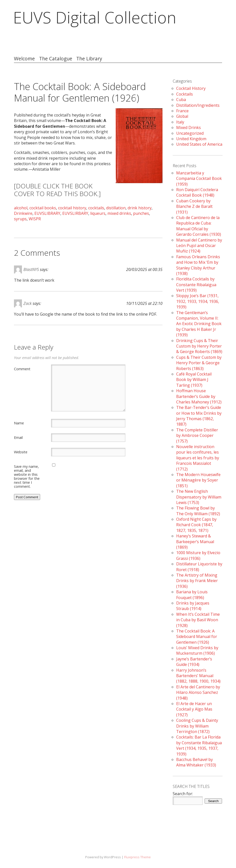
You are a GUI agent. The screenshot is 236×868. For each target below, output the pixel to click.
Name (19, 423)
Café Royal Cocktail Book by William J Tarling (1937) (194, 380)
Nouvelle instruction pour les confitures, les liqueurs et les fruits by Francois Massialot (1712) (198, 458)
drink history (140, 208)
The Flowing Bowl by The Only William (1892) (198, 511)
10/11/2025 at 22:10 (144, 303)
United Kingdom (191, 139)
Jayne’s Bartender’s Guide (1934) (194, 662)
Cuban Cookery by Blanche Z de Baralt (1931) (194, 206)
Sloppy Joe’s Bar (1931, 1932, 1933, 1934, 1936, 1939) (198, 301)
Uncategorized (190, 133)
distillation (116, 208)
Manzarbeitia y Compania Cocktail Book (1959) (199, 179)
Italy (180, 122)
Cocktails (185, 94)
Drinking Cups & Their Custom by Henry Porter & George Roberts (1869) (199, 346)
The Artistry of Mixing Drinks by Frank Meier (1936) (197, 581)
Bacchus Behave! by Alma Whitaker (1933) (196, 762)
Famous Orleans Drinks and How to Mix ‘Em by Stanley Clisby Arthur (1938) (198, 265)
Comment (22, 369)
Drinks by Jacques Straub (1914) (193, 606)
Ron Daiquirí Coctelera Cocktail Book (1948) (197, 192)
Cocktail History (191, 88)
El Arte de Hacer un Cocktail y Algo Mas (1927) (194, 709)
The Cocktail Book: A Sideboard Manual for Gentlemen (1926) (197, 637)
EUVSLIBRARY (47, 213)
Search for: (183, 794)
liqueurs (98, 213)
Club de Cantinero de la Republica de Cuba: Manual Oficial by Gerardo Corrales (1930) (199, 226)
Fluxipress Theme (137, 857)
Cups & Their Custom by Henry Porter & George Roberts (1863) (199, 363)
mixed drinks (119, 213)
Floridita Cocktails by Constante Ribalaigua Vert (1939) (196, 285)
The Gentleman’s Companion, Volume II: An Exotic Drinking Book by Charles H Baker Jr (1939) (199, 324)
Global (182, 116)
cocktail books (43, 208)
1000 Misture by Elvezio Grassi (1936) (198, 555)
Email (18, 437)
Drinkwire (23, 213)
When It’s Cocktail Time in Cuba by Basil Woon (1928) (198, 620)
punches (141, 213)
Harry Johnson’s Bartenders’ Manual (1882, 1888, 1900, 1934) (198, 676)
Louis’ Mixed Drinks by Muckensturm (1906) (197, 650)
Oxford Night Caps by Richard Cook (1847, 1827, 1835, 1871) (196, 525)
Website (21, 452)
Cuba (181, 100)
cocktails (96, 208)
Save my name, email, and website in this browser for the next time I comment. (27, 476)
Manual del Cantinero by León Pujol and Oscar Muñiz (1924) (199, 246)
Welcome (24, 59)
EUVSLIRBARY (75, 213)
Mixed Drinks (189, 127)
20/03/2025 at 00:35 (144, 269)
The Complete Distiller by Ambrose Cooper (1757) (197, 435)
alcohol (21, 208)
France (182, 111)
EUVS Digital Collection (95, 17)
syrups (20, 219)
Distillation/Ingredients (198, 105)
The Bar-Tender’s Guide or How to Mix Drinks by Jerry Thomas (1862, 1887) (199, 416)
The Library (89, 59)
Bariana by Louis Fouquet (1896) (192, 595)
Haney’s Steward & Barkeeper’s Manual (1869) (195, 542)
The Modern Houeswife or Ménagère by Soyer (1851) (198, 480)
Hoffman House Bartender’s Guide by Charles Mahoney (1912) (199, 396)
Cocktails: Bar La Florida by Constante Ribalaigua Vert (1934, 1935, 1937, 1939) (199, 745)
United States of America (199, 144)
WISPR (35, 219)
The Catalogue (56, 59)
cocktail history (72, 208)
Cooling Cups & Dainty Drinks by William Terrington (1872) (197, 726)
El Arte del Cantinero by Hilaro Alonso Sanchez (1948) (198, 692)
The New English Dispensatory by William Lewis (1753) (199, 497)
